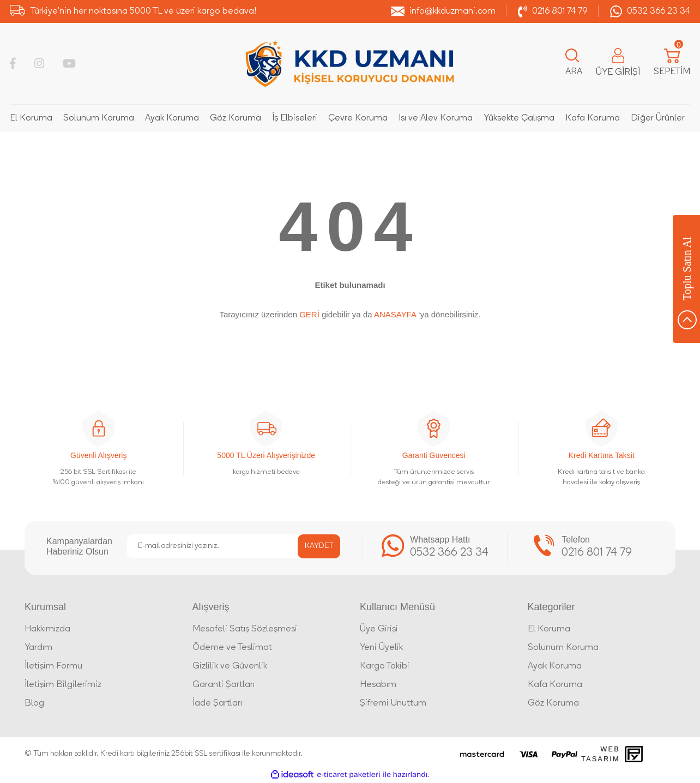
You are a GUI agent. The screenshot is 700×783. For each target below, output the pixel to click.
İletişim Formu (53, 666)
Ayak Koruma (555, 666)
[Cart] (672, 64)
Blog (34, 703)
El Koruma (549, 629)
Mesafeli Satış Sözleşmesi (245, 629)
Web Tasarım (601, 754)
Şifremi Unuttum (393, 703)
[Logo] (350, 64)
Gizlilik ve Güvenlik (230, 666)
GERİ (309, 314)
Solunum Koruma (563, 648)
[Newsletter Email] (234, 546)
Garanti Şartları (224, 685)
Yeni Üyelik (381, 648)
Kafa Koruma (555, 685)
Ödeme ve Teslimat (232, 648)
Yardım (38, 648)
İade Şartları (217, 703)
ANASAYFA (395, 314)
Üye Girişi (379, 629)
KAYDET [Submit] (319, 546)
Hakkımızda (47, 629)
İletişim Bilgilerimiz (63, 685)
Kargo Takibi (385, 666)
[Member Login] (618, 64)
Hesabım (378, 685)
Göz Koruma (553, 703)
